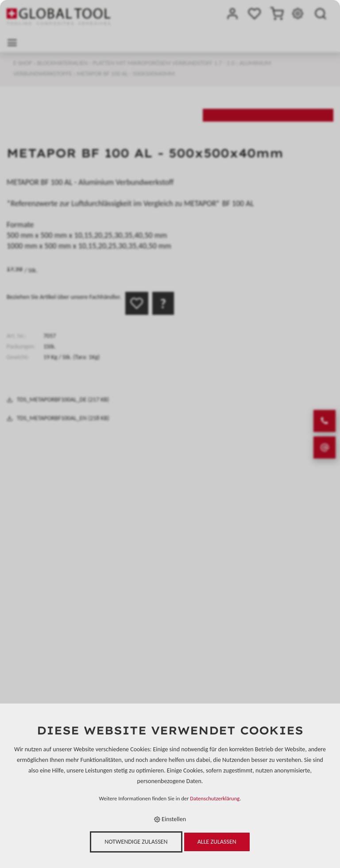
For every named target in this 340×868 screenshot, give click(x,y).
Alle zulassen (217, 842)
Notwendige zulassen (136, 842)
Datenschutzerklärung (215, 798)
